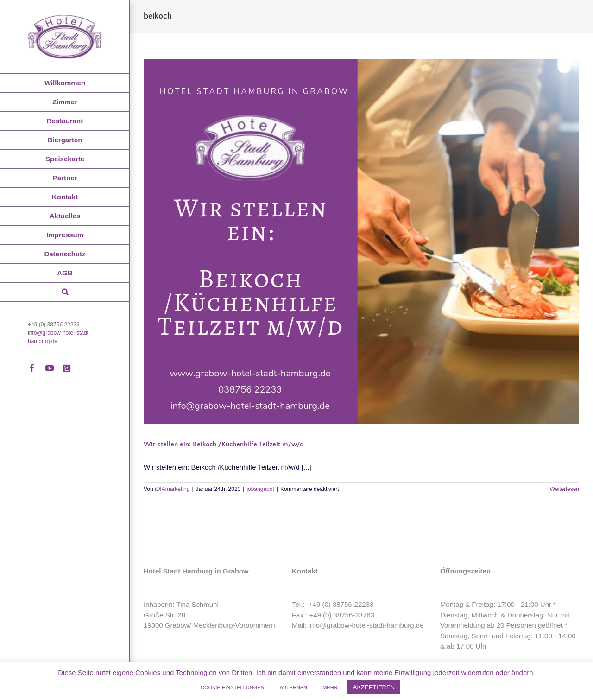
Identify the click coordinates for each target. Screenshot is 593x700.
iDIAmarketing (172, 489)
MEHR (330, 687)
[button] (65, 292)
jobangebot (260, 489)
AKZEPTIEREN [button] (374, 687)
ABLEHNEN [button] (293, 687)
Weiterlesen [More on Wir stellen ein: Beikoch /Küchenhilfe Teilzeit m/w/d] (565, 489)
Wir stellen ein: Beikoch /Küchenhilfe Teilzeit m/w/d (224, 444)
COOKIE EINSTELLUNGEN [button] (233, 687)
